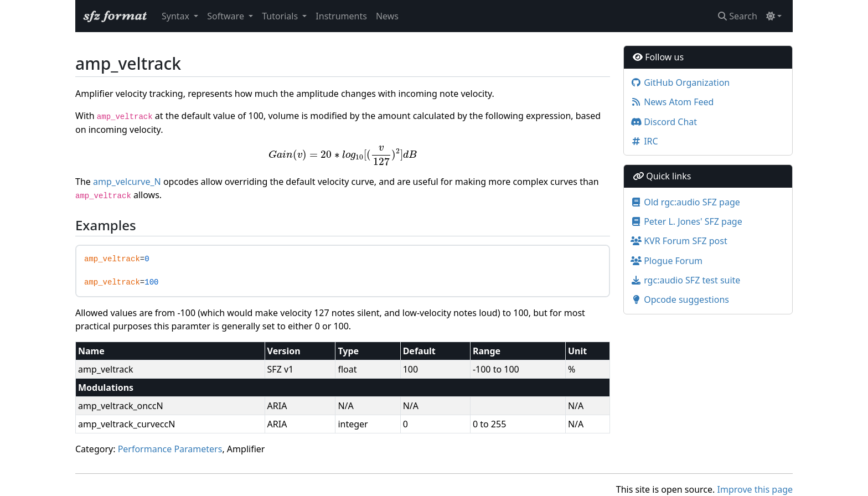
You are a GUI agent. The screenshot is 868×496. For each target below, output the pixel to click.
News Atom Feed (672, 102)
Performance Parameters (170, 449)
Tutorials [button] (281, 16)
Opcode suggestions (680, 299)
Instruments (341, 16)
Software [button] (227, 16)
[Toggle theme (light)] (774, 16)
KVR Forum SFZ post (679, 241)
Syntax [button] (177, 16)
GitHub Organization (680, 82)
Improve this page (755, 489)
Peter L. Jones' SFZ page (686, 221)
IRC (644, 141)
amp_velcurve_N (127, 182)
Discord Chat (664, 122)
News (387, 16)
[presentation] (343, 156)
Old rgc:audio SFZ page (685, 202)
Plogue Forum (666, 261)
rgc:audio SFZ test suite (685, 280)
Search (738, 16)
